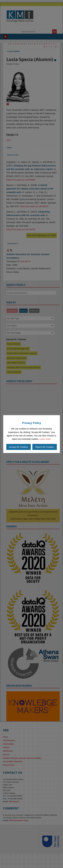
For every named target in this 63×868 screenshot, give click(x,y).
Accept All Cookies (18, 447)
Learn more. (45, 439)
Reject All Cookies (45, 447)
